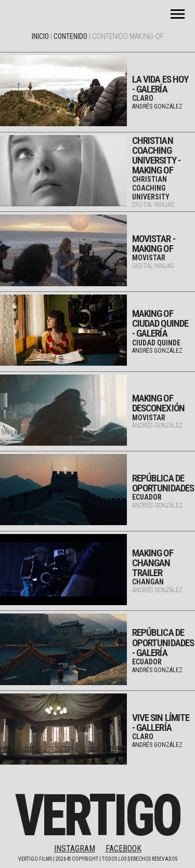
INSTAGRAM (75, 849)
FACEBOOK (123, 849)
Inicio (40, 36)
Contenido (70, 36)
